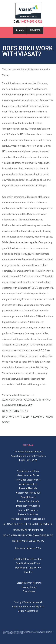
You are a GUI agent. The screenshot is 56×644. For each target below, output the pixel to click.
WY (8, 422)
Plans (20, 30)
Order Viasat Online (28, 611)
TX (34, 417)
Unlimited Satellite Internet (28, 452)
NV (26, 411)
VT (44, 417)
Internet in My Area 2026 (28, 548)
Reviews (35, 30)
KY (46, 400)
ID (34, 400)
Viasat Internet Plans (28, 471)
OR (14, 417)
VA (41, 417)
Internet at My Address (28, 506)
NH (15, 411)
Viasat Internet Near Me (29, 583)
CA (14, 400)
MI (15, 405)
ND (8, 411)
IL (37, 400)
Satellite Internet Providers (28, 559)
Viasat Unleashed (28, 484)
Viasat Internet (28, 497)
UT (38, 417)
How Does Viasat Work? (28, 480)
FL (25, 400)
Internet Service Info (28, 501)
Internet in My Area (28, 514)
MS (27, 405)
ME (12, 405)
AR (7, 400)
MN (19, 405)
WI (52, 417)
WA (48, 417)
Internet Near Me (28, 488)
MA (4, 405)
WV (4, 422)
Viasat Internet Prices (28, 475)
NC (4, 411)
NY (4, 417)
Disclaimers (29, 591)
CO (17, 400)
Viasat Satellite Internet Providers (28, 456)
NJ (19, 411)
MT (31, 405)
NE (11, 411)
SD (27, 417)
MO (23, 405)
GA (28, 400)
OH (8, 417)
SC (24, 417)
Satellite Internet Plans (28, 563)
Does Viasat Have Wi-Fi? (28, 568)
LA (50, 400)
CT (21, 400)
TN (31, 417)
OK (11, 417)
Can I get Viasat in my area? (28, 602)
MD (8, 405)
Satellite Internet (18, 395)
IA (32, 400)
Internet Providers (28, 510)
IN (40, 400)
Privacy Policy (29, 587)
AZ (10, 400)
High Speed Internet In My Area (28, 606)
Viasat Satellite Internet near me (28, 519)
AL (4, 400)
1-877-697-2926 (31, 21)
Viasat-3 (28, 572)
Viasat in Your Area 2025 (28, 493)
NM (22, 411)
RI (21, 417)
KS (43, 400)
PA (18, 417)
